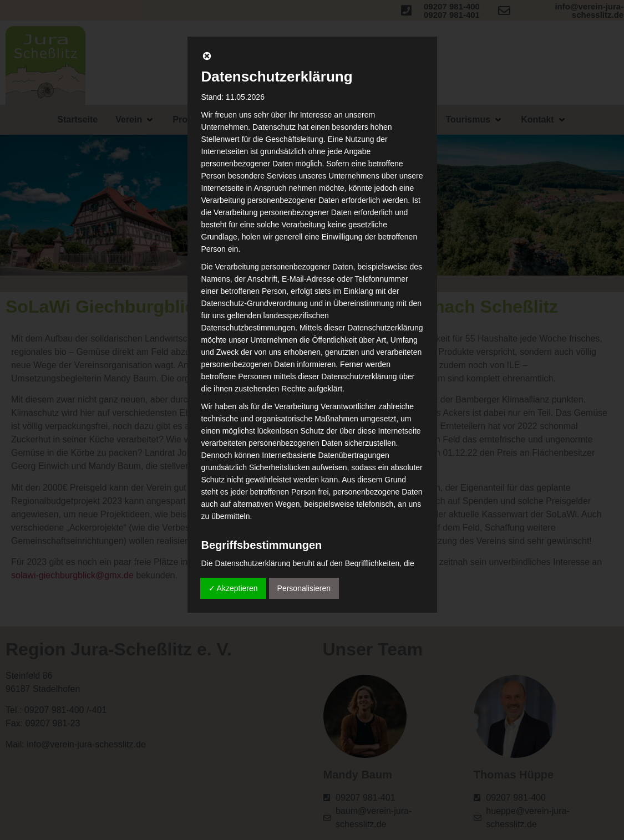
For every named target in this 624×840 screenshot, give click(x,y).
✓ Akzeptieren (233, 588)
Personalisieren (304, 588)
